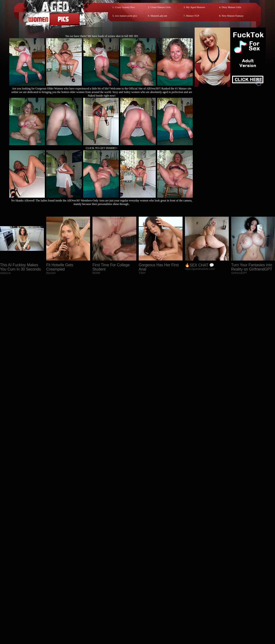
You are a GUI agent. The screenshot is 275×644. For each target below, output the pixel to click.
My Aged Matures (196, 7)
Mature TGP (193, 16)
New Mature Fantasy (233, 16)
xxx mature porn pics (126, 16)
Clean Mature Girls (161, 7)
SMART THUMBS (146, 601)
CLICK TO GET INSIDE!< (102, 148)
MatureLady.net (159, 16)
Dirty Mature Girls (231, 7)
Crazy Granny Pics (125, 7)
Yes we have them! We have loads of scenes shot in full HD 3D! (102, 36)
